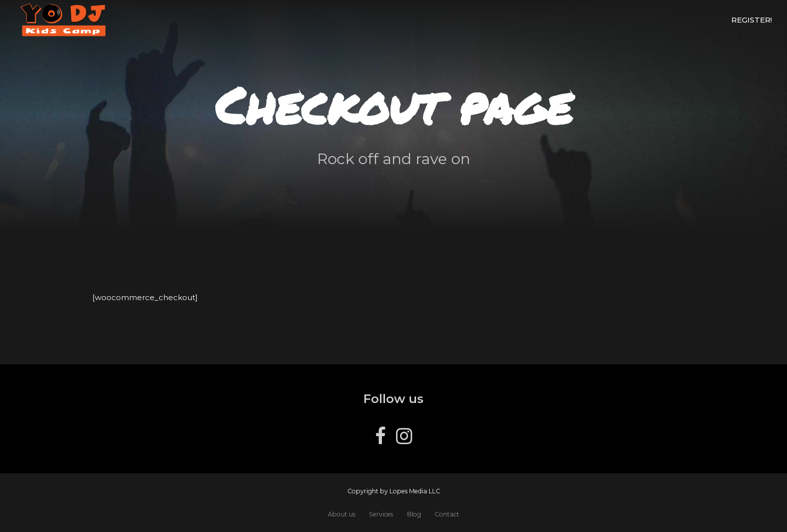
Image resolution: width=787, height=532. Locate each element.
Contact (447, 514)
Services (381, 514)
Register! (752, 20)
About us (342, 514)
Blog (414, 514)
